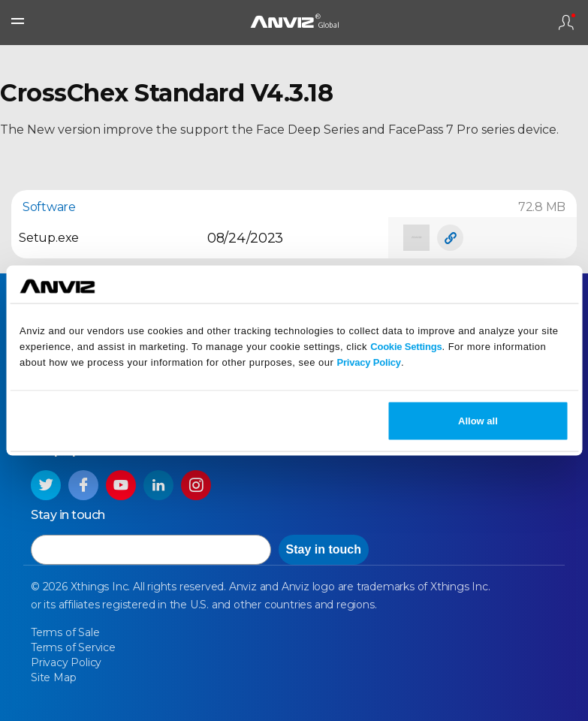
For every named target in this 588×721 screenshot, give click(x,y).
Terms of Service (73, 647)
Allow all (478, 420)
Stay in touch (324, 549)
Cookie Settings (406, 347)
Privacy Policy (369, 362)
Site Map (53, 677)
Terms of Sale (65, 632)
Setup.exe (49, 238)
